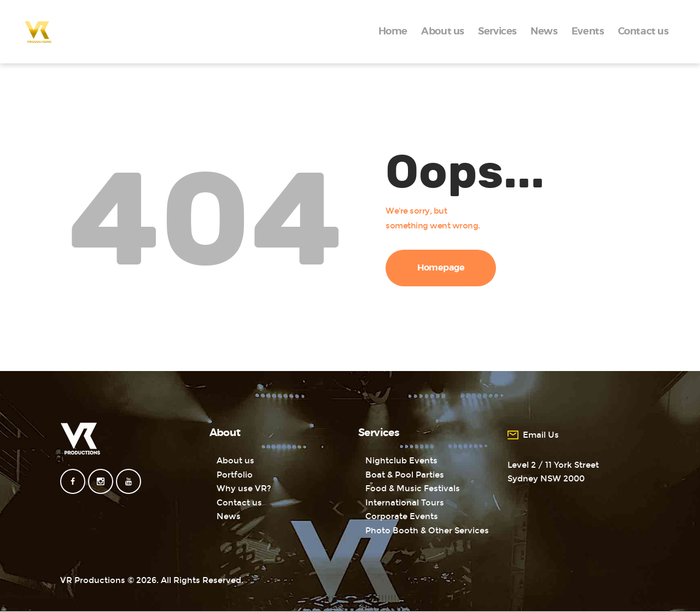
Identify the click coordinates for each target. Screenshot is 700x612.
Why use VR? (244, 489)
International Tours (405, 503)
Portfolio (235, 475)
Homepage (441, 268)
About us (235, 461)
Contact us (239, 503)
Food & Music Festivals (413, 489)
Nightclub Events (401, 461)
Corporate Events (402, 516)
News (229, 516)
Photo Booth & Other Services (427, 531)
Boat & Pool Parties (405, 475)
